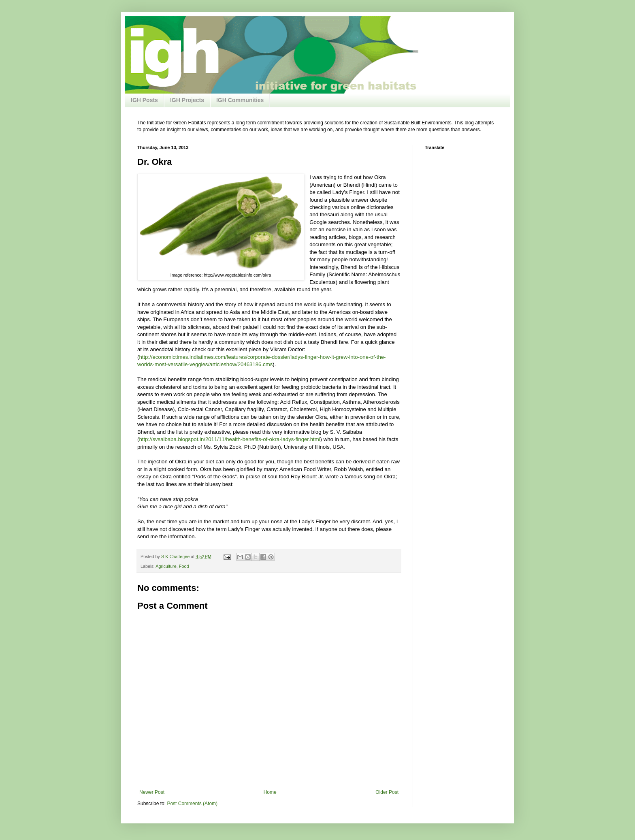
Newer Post (152, 792)
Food (184, 566)
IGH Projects (187, 100)
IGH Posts (144, 100)
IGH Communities (240, 100)
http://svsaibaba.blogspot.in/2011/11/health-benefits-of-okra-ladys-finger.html (229, 439)
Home (270, 792)
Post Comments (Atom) (192, 804)
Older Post (387, 792)
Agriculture (166, 566)
